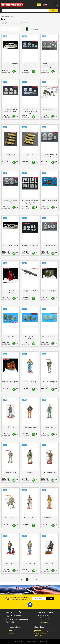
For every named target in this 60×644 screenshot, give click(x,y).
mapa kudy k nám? (45, 622)
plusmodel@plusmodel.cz (19, 619)
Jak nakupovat (38, 630)
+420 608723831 (16, 616)
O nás (10, 630)
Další (36, 29)
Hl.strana (3, 17)
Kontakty (11, 634)
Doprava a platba (39, 636)
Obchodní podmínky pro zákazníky (43, 632)
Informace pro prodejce (40, 634)
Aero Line (9, 17)
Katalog (11, 632)
